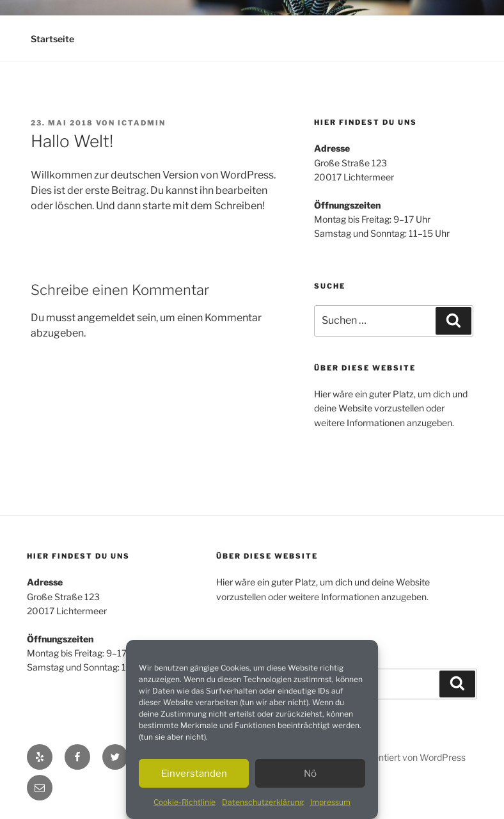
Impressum (330, 802)
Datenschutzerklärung (263, 802)
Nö (310, 774)
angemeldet (106, 318)
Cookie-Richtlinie (185, 802)
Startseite (52, 39)
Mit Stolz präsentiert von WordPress (392, 757)
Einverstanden (194, 774)
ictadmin (142, 123)
